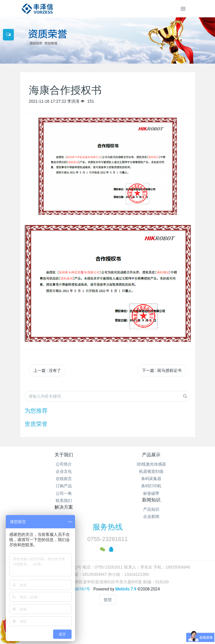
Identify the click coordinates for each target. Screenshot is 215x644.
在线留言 (64, 479)
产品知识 (151, 509)
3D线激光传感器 (151, 464)
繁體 (108, 600)
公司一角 (64, 493)
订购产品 (64, 486)
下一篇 (162, 370)
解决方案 (64, 507)
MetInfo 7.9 (126, 589)
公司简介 (64, 464)
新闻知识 (151, 500)
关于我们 (64, 455)
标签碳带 (151, 493)
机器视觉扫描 (151, 471)
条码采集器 (151, 479)
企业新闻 (151, 516)
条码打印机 (151, 486)
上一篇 (47, 370)
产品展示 (151, 455)
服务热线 (108, 527)
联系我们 (64, 501)
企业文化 (64, 471)
